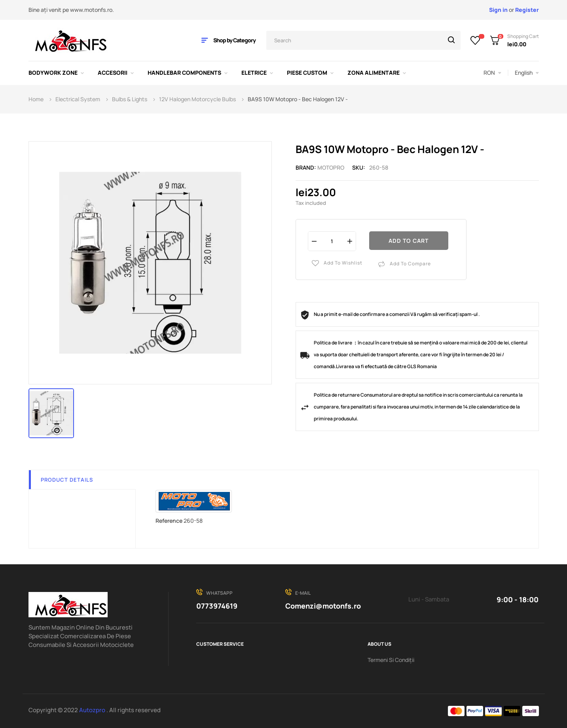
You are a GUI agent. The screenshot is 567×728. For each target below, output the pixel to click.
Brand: (306, 167)
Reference (169, 521)
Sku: (359, 167)
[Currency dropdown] (492, 73)
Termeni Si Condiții (391, 660)
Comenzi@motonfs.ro (323, 606)
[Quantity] (332, 241)
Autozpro (93, 710)
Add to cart (409, 241)
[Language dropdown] (527, 73)
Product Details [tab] (67, 480)
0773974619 (217, 606)
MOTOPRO (331, 167)
